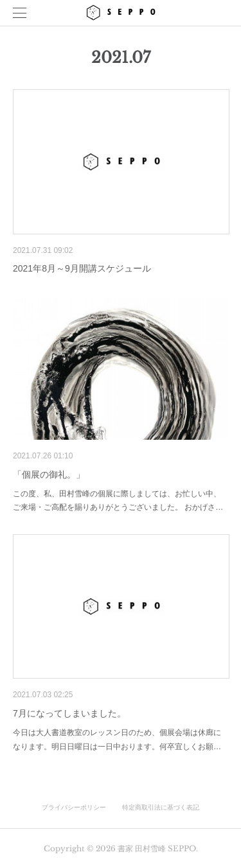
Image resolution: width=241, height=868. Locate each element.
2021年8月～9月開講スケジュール (82, 268)
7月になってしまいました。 (69, 713)
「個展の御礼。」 (49, 474)
